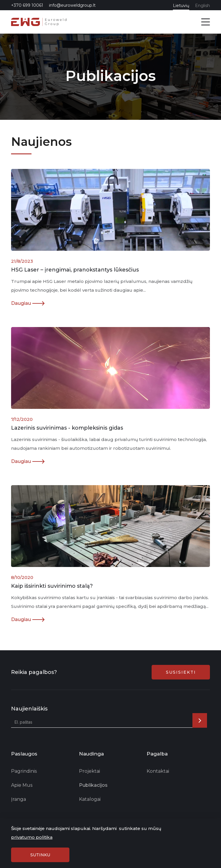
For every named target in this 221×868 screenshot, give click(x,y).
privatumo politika (32, 837)
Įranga (19, 799)
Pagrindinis (24, 771)
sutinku (40, 855)
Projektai (90, 771)
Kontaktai (158, 771)
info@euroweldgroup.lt (72, 5)
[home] (39, 22)
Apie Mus (22, 785)
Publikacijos (93, 785)
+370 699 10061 (27, 5)
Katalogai (90, 799)
